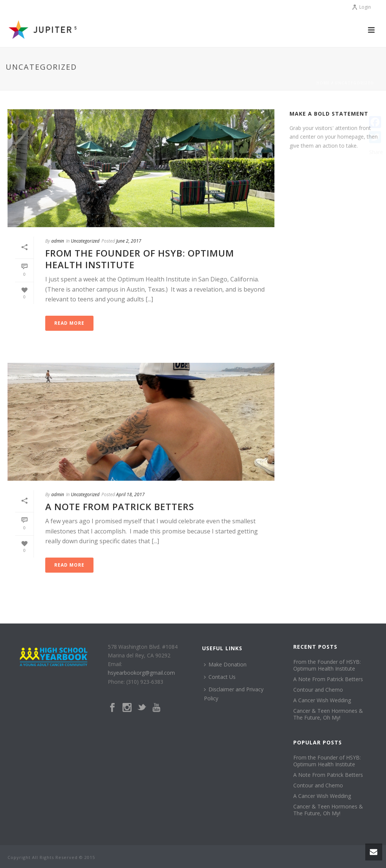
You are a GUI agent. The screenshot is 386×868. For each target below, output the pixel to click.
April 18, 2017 (130, 494)
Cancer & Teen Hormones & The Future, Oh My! (328, 714)
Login (361, 7)
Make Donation (225, 664)
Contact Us (220, 677)
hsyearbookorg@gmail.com (141, 673)
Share (376, 152)
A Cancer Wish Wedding (322, 700)
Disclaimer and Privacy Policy (234, 694)
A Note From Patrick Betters (120, 507)
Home (323, 83)
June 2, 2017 (129, 241)
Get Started (312, 164)
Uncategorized (354, 83)
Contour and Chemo (318, 690)
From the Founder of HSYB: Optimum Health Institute (140, 259)
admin (58, 241)
